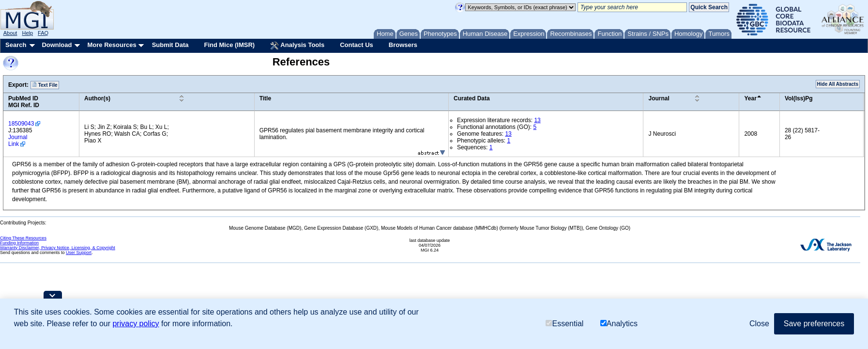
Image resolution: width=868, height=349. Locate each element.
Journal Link (18, 141)
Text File (45, 85)
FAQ (43, 33)
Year (750, 98)
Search (16, 45)
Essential (564, 324)
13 (537, 120)
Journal (659, 98)
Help (27, 33)
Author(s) (97, 98)
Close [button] (759, 324)
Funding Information (19, 243)
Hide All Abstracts (838, 84)
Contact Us (357, 45)
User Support (79, 253)
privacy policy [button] (136, 324)
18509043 (21, 124)
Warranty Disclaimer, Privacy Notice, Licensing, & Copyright (58, 248)
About (10, 33)
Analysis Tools (297, 46)
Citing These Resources (23, 238)
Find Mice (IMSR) (229, 45)
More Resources (112, 45)
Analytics (619, 324)
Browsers (403, 45)
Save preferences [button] (814, 324)
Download (57, 45)
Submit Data (170, 45)
